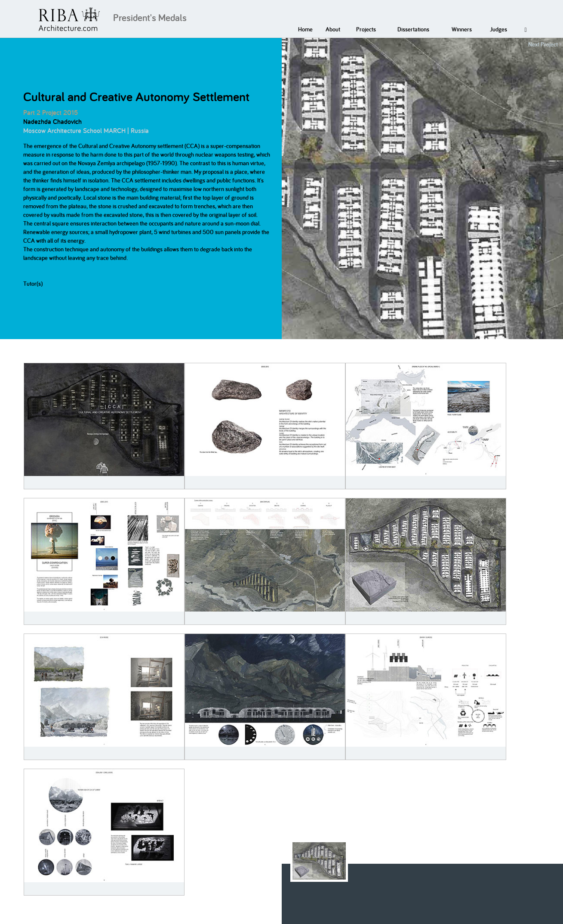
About (333, 29)
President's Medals (150, 18)
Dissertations (413, 29)
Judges (498, 29)
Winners (462, 29)
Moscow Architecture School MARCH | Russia (86, 131)
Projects (366, 29)
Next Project (543, 44)
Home (305, 29)
